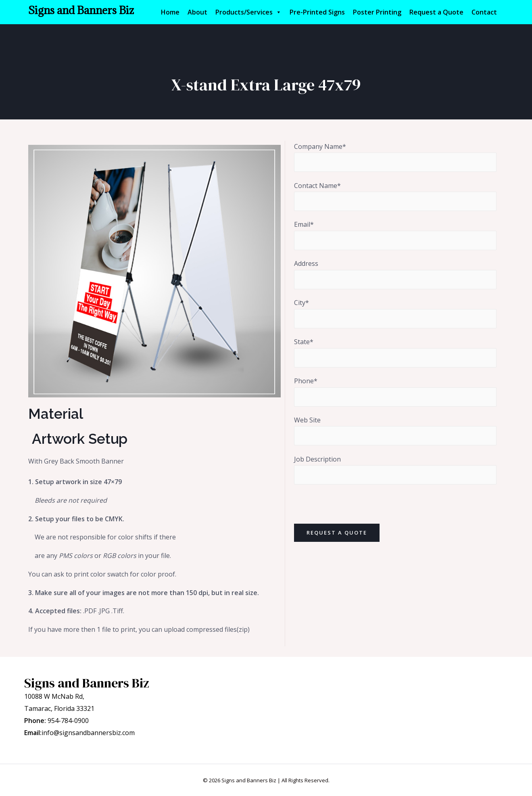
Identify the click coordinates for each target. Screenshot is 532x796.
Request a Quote (436, 12)
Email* (395, 235)
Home (170, 12)
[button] (278, 12)
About (197, 12)
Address (395, 274)
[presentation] (355, 508)
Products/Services (248, 12)
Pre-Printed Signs (317, 12)
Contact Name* (395, 196)
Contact (484, 12)
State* (395, 352)
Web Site (395, 431)
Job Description (395, 470)
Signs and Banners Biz (81, 10)
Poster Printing (377, 12)
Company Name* (395, 157)
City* (395, 313)
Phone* (395, 392)
